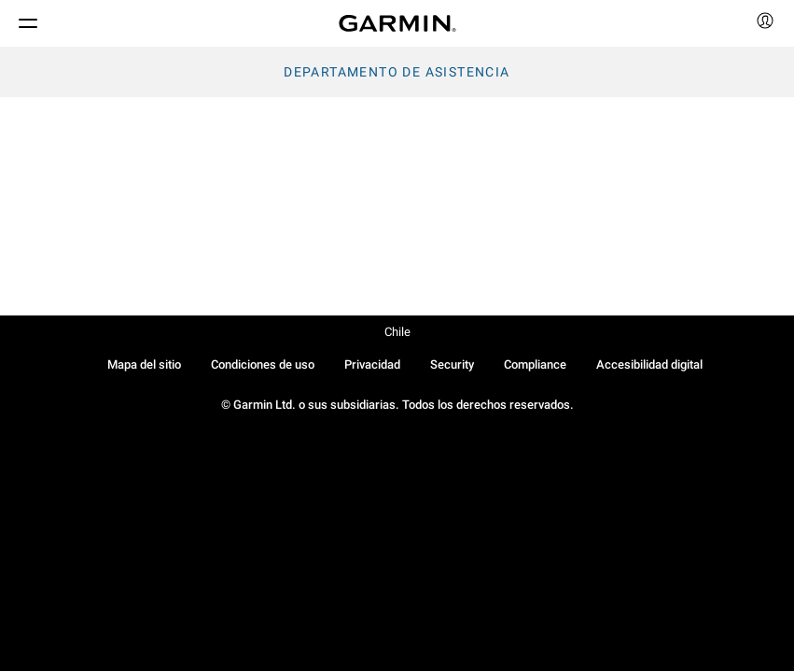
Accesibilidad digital (649, 364)
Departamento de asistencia (397, 72)
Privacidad (372, 364)
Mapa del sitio (144, 364)
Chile (397, 332)
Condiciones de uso (263, 364)
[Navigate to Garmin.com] (397, 23)
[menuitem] (765, 23)
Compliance (535, 364)
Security (452, 364)
